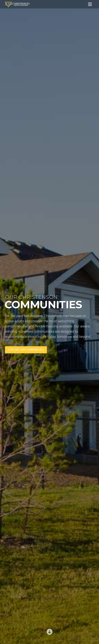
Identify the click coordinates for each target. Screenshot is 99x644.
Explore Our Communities (26, 350)
